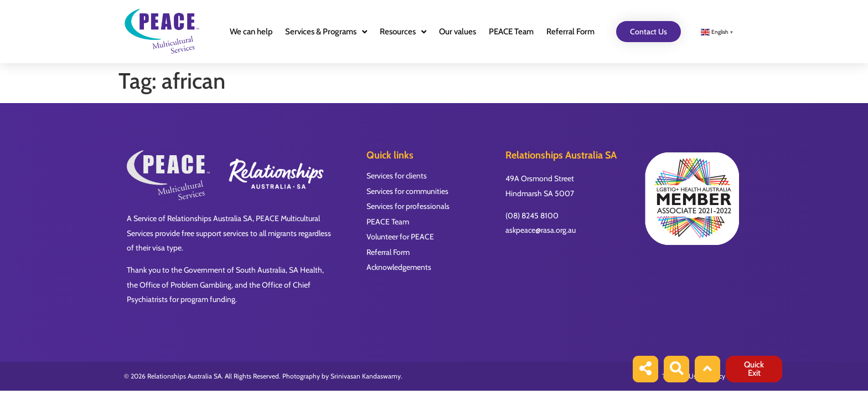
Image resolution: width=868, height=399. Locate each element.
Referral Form (570, 32)
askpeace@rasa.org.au (541, 230)
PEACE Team (511, 32)
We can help (251, 32)
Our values (458, 32)
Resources (403, 32)
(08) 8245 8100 (532, 216)
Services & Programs (326, 32)
